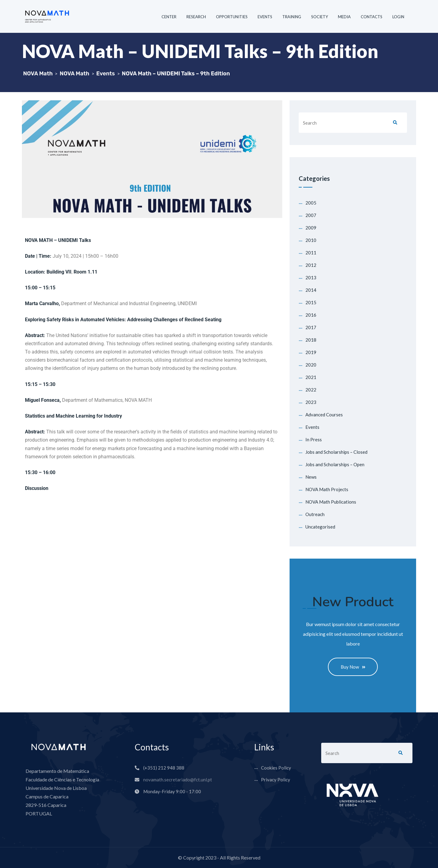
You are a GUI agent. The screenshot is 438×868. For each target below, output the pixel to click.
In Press (314, 439)
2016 (311, 315)
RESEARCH (196, 17)
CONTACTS (372, 17)
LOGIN (398, 17)
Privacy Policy (276, 780)
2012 (311, 265)
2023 (311, 402)
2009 (311, 228)
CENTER (169, 17)
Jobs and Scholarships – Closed (336, 452)
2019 (311, 352)
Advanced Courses (324, 415)
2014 (311, 290)
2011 (311, 253)
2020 (311, 365)
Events (312, 427)
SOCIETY (320, 17)
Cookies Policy (276, 768)
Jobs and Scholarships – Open (335, 464)
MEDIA (344, 17)
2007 (311, 215)
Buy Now (353, 667)
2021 (311, 377)
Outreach (315, 514)
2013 (311, 277)
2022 (311, 390)
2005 (311, 203)
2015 (311, 302)
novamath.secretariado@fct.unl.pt (178, 780)
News (311, 477)
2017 (311, 327)
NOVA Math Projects (327, 489)
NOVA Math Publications (331, 502)
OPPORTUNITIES (232, 17)
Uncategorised (320, 527)
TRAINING (292, 17)
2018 (311, 340)
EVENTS (265, 17)
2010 (311, 240)
